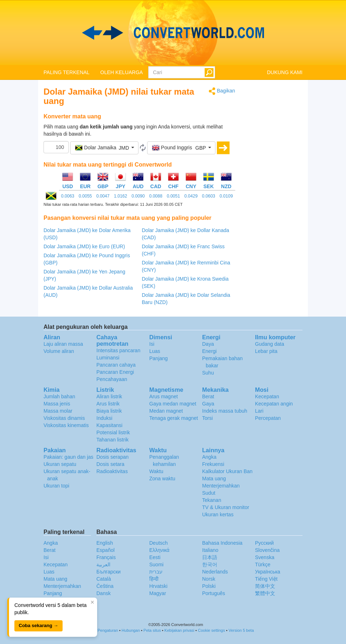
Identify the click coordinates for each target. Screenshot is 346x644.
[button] (104, 148)
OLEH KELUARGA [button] (122, 72)
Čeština (105, 586)
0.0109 (226, 196)
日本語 (210, 557)
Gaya (208, 404)
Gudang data (270, 344)
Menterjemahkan (221, 486)
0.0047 (103, 196)
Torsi (208, 418)
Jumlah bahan (59, 396)
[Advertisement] (274, 195)
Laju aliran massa (63, 344)
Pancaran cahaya (116, 365)
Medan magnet (166, 411)
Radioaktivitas (112, 471)
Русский (264, 543)
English (105, 543)
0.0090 (138, 196)
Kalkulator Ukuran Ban (227, 471)
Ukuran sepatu (60, 464)
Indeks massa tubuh (225, 411)
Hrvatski (158, 586)
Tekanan (212, 500)
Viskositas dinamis (64, 418)
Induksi (104, 418)
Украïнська (268, 572)
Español (106, 550)
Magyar (158, 593)
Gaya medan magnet (173, 404)
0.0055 (85, 196)
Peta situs (152, 630)
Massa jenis (57, 404)
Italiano (210, 550)
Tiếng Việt (266, 579)
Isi (152, 344)
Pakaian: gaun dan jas (69, 457)
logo (173, 33)
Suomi (156, 564)
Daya (208, 344)
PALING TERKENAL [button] (67, 72)
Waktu (156, 471)
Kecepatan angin (274, 404)
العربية (103, 564)
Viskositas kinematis (66, 425)
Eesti (155, 557)
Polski (209, 586)
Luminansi (108, 358)
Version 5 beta (241, 630)
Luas (155, 351)
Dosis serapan (113, 457)
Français (106, 557)
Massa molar (58, 411)
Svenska (265, 557)
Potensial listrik (113, 432)
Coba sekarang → (38, 625)
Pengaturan (108, 630)
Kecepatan (267, 396)
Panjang (158, 358)
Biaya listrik (109, 411)
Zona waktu (162, 479)
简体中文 (265, 586)
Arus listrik (108, 404)
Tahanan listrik (113, 440)
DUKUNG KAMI (285, 72)
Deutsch (158, 543)
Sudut (209, 493)
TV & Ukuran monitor (226, 507)
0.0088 (156, 196)
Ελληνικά (159, 550)
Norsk (209, 579)
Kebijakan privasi (179, 630)
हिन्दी (154, 579)
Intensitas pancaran (118, 350)
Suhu (208, 373)
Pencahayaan (112, 379)
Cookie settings (211, 630)
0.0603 (209, 196)
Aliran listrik (109, 396)
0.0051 (174, 196)
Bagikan (222, 91)
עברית (156, 572)
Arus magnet (163, 396)
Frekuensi (213, 464)
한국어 (210, 564)
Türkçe (263, 564)
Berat (208, 396)
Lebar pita (266, 351)
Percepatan (268, 418)
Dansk (104, 593)
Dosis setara (110, 464)
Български (108, 572)
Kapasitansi (109, 425)
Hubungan (131, 630)
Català (104, 579)
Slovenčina (267, 550)
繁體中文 (265, 593)
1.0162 (121, 196)
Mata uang (214, 479)
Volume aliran (59, 351)
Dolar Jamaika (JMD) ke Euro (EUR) (84, 246)
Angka (209, 457)
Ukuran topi (56, 486)
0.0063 (68, 196)
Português (214, 593)
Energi (209, 351)
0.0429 (191, 196)
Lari (259, 411)
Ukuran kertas (218, 514)
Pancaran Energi (115, 372)
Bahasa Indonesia (222, 543)
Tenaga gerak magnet (174, 418)
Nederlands (215, 572)
